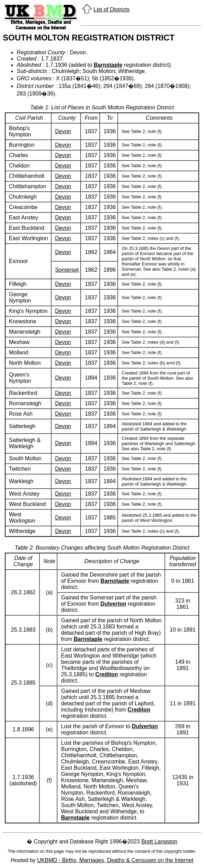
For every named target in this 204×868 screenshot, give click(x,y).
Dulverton (113, 604)
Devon (63, 131)
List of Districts (112, 10)
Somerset (67, 270)
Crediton (107, 674)
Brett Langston (159, 842)
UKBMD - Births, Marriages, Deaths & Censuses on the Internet (115, 860)
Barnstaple (108, 65)
